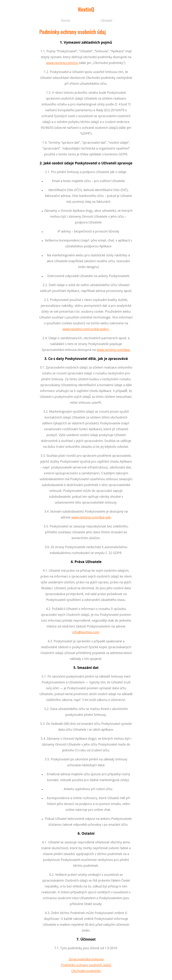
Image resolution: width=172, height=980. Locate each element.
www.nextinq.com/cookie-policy (86, 329)
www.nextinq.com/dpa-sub (91, 517)
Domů (66, 20)
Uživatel (106, 20)
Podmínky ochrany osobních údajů (86, 965)
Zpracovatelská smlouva (86, 959)
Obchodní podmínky (86, 971)
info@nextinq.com (86, 632)
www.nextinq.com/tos (62, 63)
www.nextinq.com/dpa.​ (113, 350)
